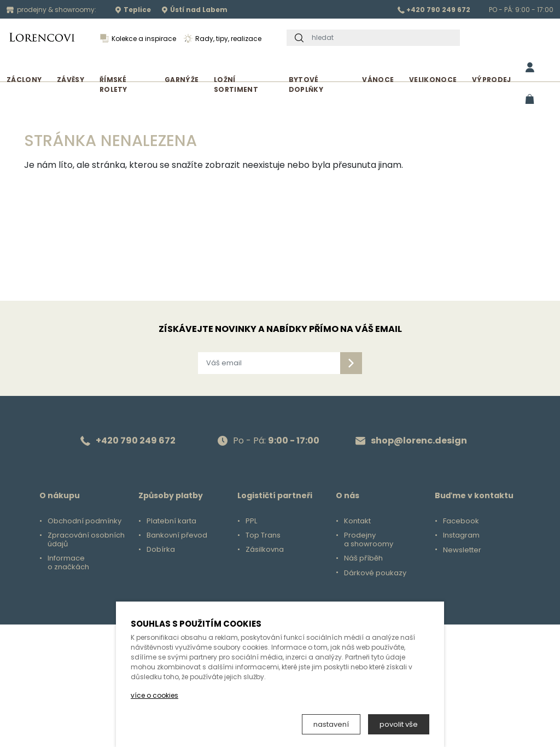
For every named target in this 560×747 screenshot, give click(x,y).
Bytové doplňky (306, 84)
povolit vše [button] (399, 724)
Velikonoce (433, 80)
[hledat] (383, 38)
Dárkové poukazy (375, 573)
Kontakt (357, 521)
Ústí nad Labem (194, 10)
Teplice (133, 10)
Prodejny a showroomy (369, 540)
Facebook (461, 521)
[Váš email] (269, 363)
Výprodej (491, 80)
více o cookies (154, 695)
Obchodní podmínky (84, 521)
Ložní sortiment (236, 84)
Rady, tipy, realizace (223, 39)
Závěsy (71, 80)
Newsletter (462, 550)
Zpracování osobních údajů (86, 540)
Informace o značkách (68, 563)
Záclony (24, 80)
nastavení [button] (331, 724)
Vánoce (378, 80)
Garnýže (182, 80)
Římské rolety (113, 84)
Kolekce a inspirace (138, 39)
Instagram (461, 535)
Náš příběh (363, 558)
